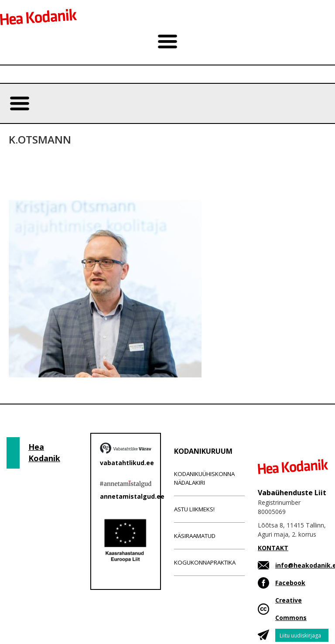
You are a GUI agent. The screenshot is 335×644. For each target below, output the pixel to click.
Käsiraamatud (195, 536)
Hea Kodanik (44, 452)
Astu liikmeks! (194, 509)
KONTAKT (273, 548)
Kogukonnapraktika (205, 562)
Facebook (290, 583)
